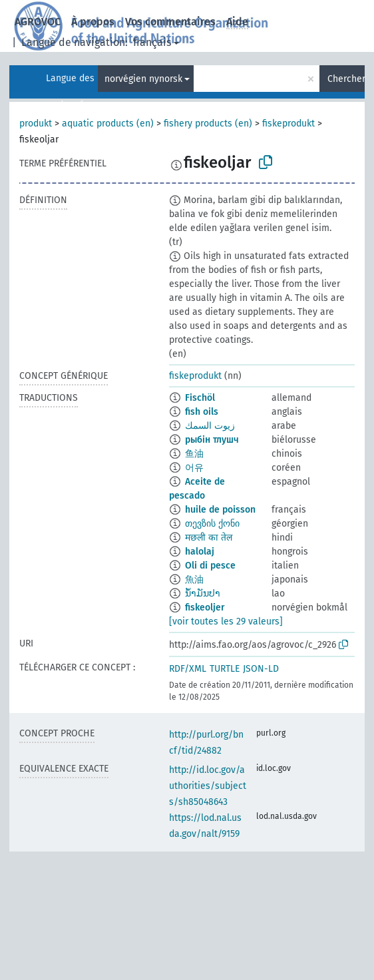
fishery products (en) (208, 123)
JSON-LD (261, 669)
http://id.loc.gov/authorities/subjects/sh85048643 (208, 786)
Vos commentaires (170, 22)
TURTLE (225, 669)
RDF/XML (188, 669)
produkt (36, 123)
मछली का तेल (209, 538)
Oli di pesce (210, 566)
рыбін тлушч (212, 440)
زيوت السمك (210, 426)
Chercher (346, 79)
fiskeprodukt (288, 123)
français (152, 42)
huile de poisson (220, 510)
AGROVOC (38, 22)
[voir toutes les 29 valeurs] (226, 621)
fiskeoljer (205, 608)
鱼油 (194, 454)
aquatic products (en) (108, 123)
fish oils (202, 412)
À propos (93, 22)
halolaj (200, 552)
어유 (194, 468)
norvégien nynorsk (143, 79)
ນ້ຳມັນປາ (203, 594)
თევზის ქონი (212, 524)
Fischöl (200, 398)
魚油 (194, 580)
